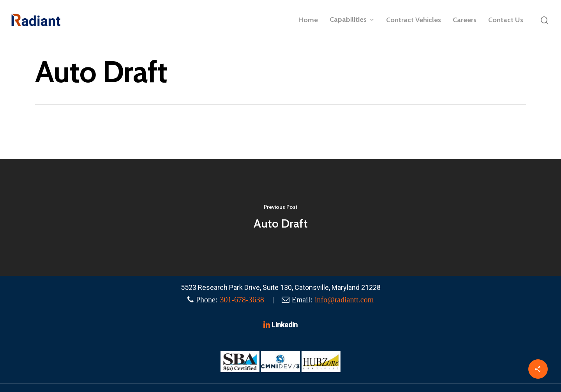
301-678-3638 (242, 300)
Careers (465, 20)
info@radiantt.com (344, 300)
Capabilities (352, 20)
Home (308, 20)
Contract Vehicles (414, 20)
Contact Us (506, 20)
